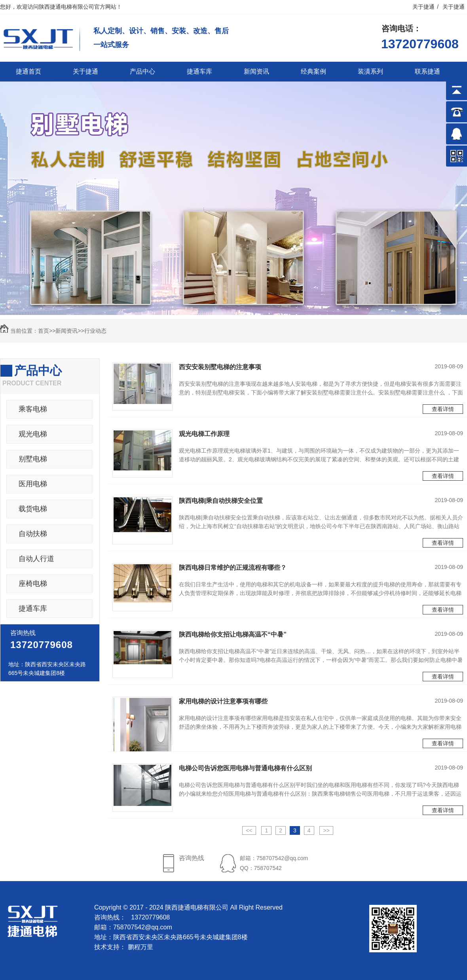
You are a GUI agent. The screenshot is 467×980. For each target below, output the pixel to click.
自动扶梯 (33, 534)
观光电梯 (33, 434)
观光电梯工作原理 (204, 434)
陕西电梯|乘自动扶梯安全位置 (221, 501)
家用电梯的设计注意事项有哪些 (223, 701)
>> (326, 830)
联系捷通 (427, 71)
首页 (44, 331)
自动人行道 (36, 559)
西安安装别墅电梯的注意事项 (220, 367)
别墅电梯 (33, 459)
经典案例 (313, 71)
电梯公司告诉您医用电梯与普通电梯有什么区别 (245, 768)
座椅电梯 (33, 584)
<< (249, 830)
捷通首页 (28, 71)
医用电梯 (33, 484)
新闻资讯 (256, 71)
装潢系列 (370, 71)
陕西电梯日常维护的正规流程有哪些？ (233, 568)
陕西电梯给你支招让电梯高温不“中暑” (233, 634)
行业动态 (95, 331)
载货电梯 (33, 509)
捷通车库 (199, 71)
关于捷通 (423, 7)
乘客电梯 (33, 409)
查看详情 (443, 409)
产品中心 (142, 71)
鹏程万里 (140, 947)
